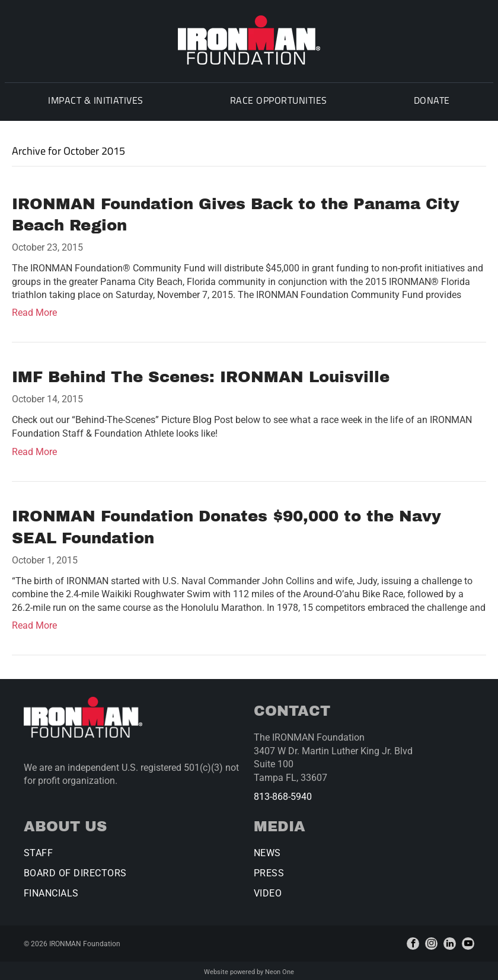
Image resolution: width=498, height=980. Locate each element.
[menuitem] (93, 102)
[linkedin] (450, 941)
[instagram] (431, 941)
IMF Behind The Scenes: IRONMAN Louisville (201, 374)
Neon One (280, 970)
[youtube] (468, 941)
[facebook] (413, 941)
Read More (34, 310)
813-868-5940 (283, 794)
